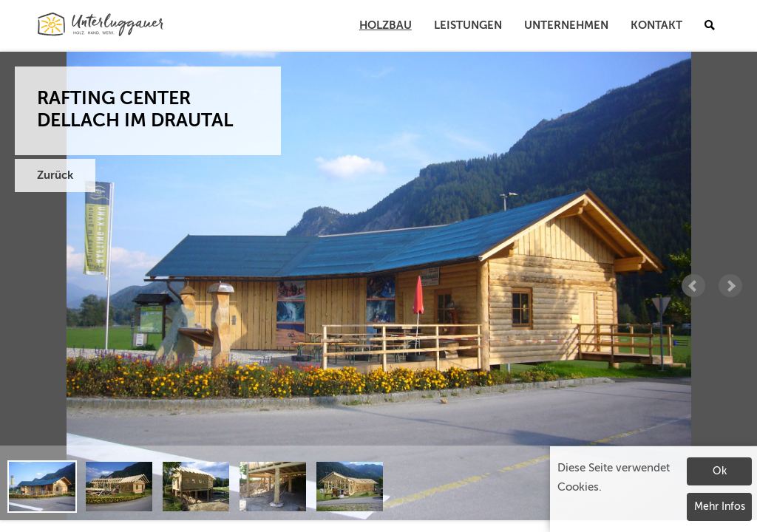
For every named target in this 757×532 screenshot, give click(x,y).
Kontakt (656, 25)
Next (730, 286)
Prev (693, 286)
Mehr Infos (720, 507)
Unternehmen (566, 25)
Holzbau (386, 25)
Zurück (55, 175)
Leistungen (468, 25)
